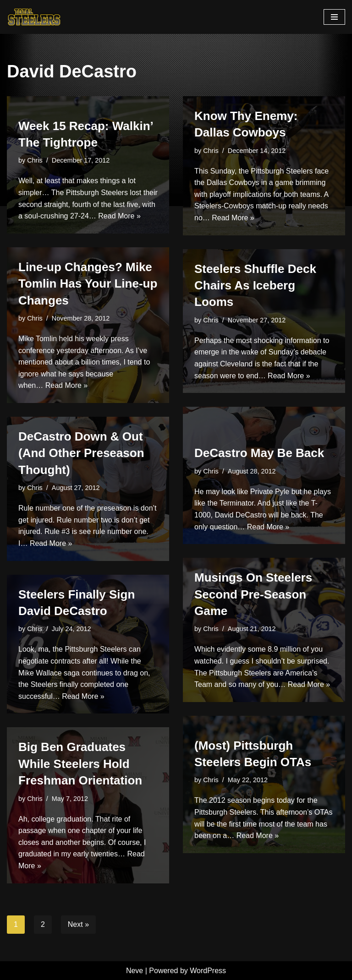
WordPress (208, 971)
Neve (135, 971)
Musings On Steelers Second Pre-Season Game (253, 594)
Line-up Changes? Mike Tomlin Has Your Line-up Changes (88, 284)
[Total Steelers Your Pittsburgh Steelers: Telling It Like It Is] (34, 17)
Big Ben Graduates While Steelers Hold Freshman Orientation (80, 764)
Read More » (119, 216)
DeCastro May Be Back (259, 453)
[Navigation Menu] (334, 17)
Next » (78, 924)
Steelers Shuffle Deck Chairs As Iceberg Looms (255, 286)
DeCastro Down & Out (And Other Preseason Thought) (81, 453)
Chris (35, 160)
